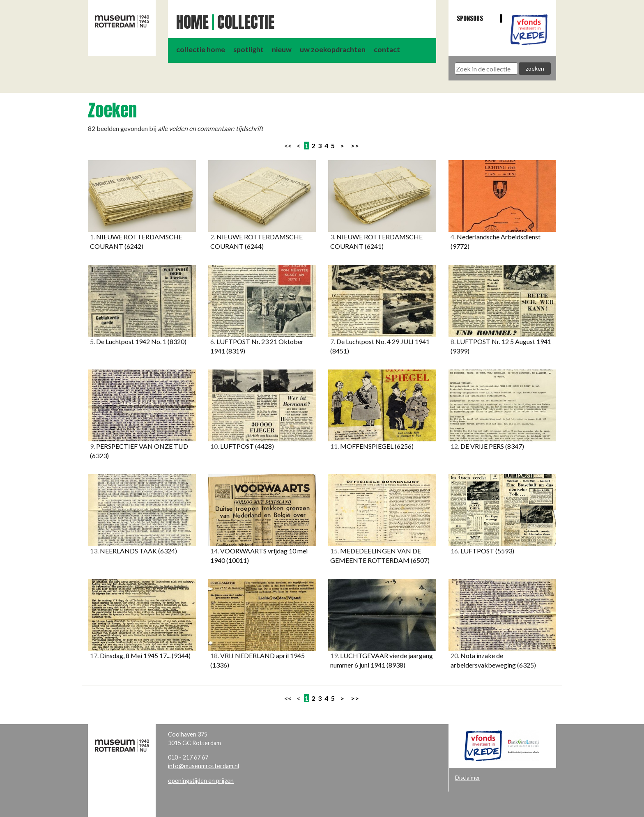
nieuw (282, 49)
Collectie (246, 22)
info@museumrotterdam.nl (204, 766)
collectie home (201, 49)
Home (192, 22)
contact (387, 49)
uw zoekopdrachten (333, 49)
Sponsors (470, 18)
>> (355, 146)
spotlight (248, 49)
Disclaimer (468, 778)
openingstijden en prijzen (201, 781)
